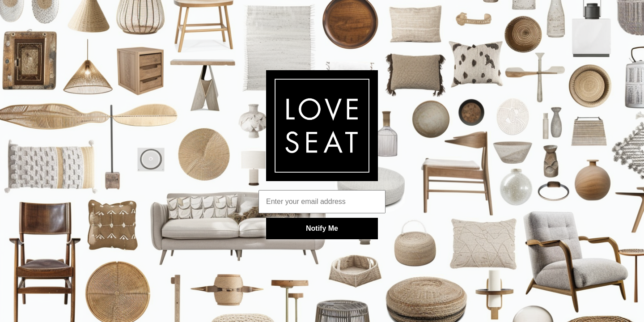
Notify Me (322, 228)
